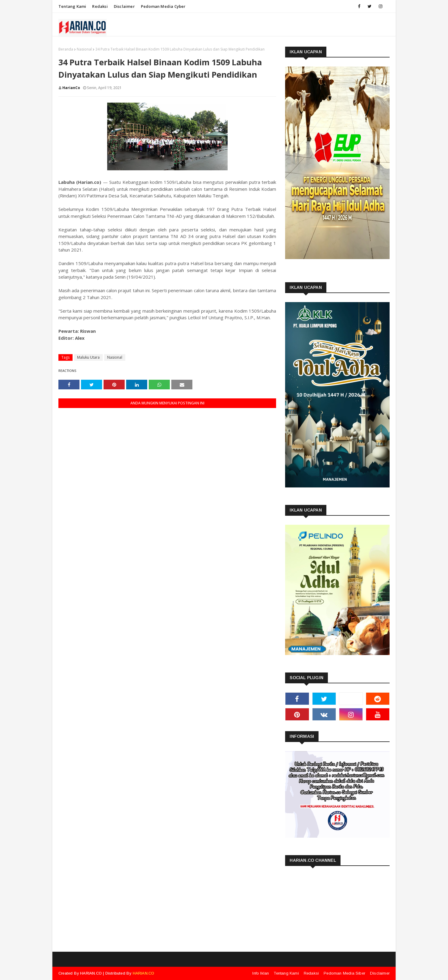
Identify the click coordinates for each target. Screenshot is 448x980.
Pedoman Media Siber (344, 973)
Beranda (66, 49)
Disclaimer (124, 6)
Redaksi (100, 6)
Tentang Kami (72, 6)
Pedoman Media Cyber (163, 6)
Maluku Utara (88, 357)
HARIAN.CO (91, 973)
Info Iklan (261, 973)
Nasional (84, 49)
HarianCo (71, 88)
